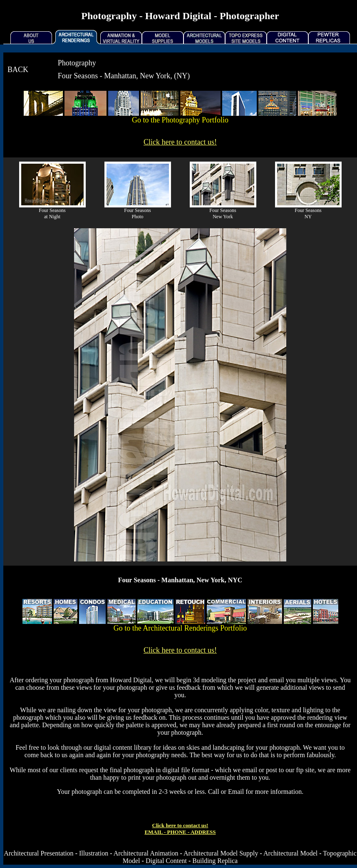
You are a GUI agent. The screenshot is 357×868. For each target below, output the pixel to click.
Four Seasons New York (223, 213)
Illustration (94, 853)
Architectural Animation (146, 853)
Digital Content (166, 861)
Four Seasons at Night (52, 213)
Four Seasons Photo (137, 213)
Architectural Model (290, 853)
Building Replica (215, 861)
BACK (18, 70)
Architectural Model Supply (221, 853)
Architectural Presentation (39, 853)
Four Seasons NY (308, 213)
